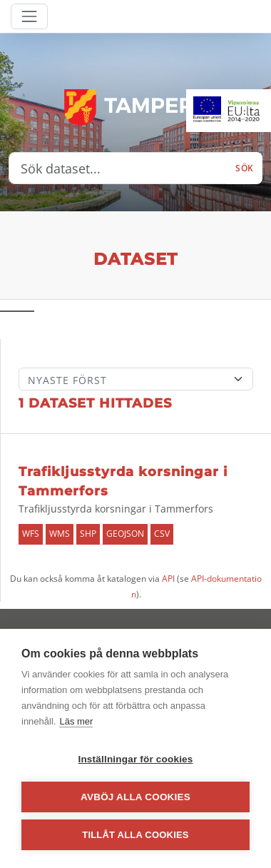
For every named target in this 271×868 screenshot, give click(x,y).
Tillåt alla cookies (135, 835)
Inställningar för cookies (135, 759)
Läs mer (76, 721)
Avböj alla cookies (135, 797)
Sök (245, 168)
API (168, 579)
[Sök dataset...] (118, 168)
